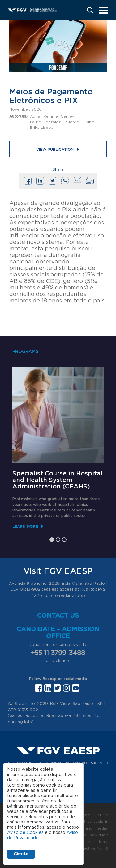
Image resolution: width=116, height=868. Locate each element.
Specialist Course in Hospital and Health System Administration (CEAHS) (57, 480)
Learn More (25, 526)
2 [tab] (58, 540)
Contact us (58, 616)
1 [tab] (52, 540)
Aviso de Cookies (25, 833)
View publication (55, 150)
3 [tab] (64, 540)
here (66, 661)
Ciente (21, 854)
